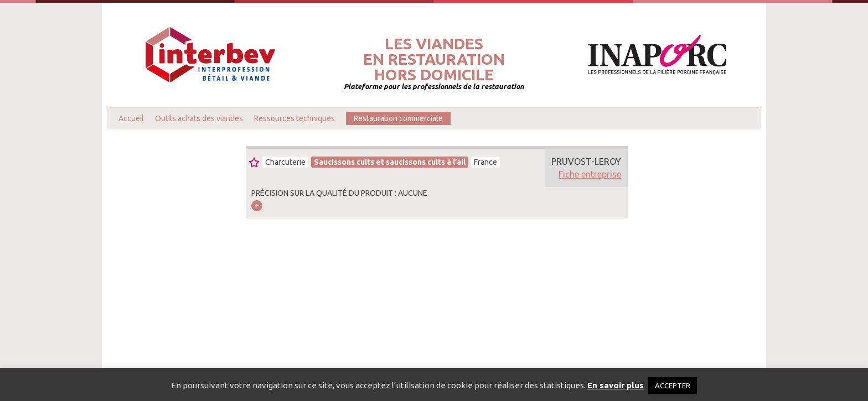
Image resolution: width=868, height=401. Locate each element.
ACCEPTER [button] (673, 386)
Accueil (131, 118)
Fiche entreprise (590, 174)
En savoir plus (616, 385)
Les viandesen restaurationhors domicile (434, 59)
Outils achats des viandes (199, 118)
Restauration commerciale (398, 118)
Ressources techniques (294, 118)
